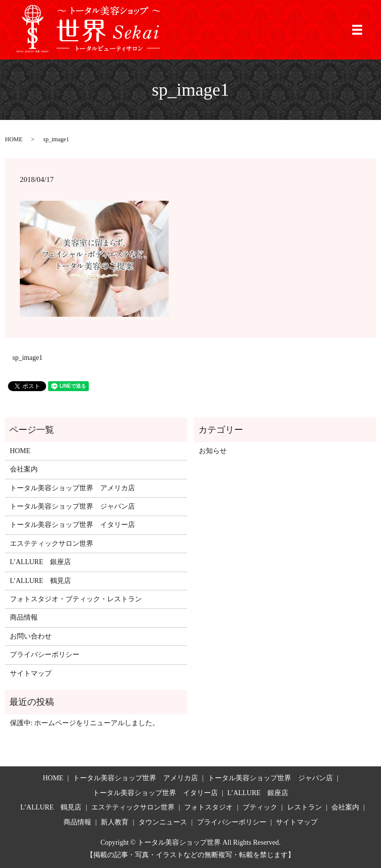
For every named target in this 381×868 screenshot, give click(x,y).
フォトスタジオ (208, 807)
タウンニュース (163, 822)
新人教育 (115, 822)
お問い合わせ (31, 636)
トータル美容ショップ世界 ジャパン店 (72, 506)
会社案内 (24, 469)
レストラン (305, 807)
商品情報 (24, 617)
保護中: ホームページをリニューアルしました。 (85, 723)
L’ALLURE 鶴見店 (40, 581)
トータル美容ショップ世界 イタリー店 (72, 525)
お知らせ (213, 451)
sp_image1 (28, 358)
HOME (14, 139)
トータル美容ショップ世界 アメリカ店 (72, 488)
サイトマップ (31, 673)
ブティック (260, 807)
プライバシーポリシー (45, 655)
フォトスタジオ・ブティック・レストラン (76, 599)
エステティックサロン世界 (52, 544)
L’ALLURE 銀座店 (40, 562)
